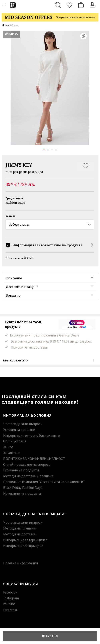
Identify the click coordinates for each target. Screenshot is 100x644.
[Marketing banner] (50, 15)
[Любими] (69, 5)
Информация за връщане (23, 546)
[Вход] (93, 5)
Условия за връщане (19, 430)
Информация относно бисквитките (31, 436)
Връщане (13, 295)
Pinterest (10, 610)
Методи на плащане (19, 528)
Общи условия (15, 441)
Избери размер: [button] (50, 224)
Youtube (9, 604)
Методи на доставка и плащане (28, 476)
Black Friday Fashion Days (23, 488)
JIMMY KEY (19, 165)
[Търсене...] (58, 5)
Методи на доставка (19, 534)
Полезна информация (20, 563)
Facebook (10, 592)
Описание (14, 278)
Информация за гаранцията (25, 540)
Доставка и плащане (22, 287)
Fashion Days (15, 202)
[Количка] (81, 5)
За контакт (12, 453)
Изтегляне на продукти (22, 493)
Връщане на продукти (21, 470)
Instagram (11, 598)
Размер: (11, 216)
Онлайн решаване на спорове (27, 464)
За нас (8, 447)
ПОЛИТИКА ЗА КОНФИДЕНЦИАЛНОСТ (34, 459)
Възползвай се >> (50, 360)
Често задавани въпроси (23, 424)
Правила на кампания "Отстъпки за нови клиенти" (44, 482)
